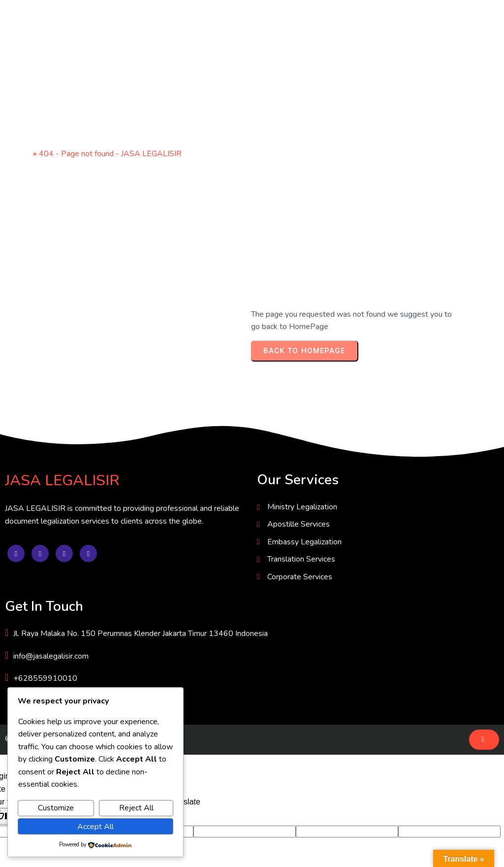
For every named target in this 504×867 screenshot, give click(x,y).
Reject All (136, 808)
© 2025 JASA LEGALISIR (50, 639)
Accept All (95, 827)
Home (20, 155)
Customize (56, 808)
